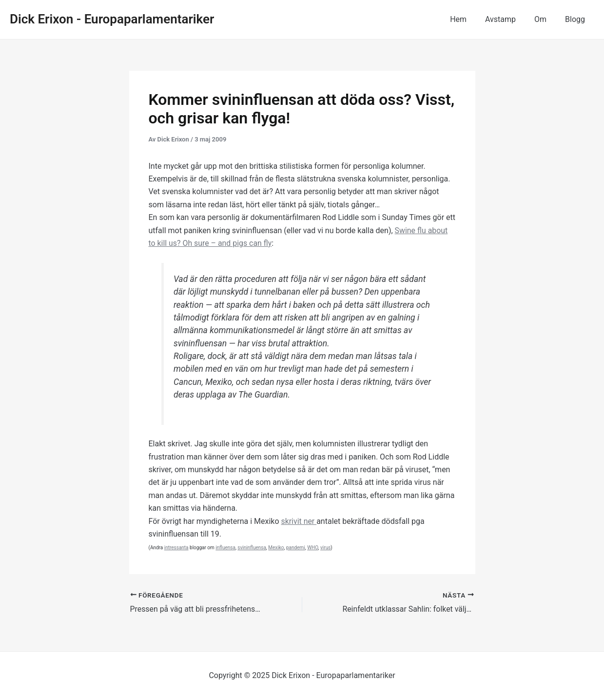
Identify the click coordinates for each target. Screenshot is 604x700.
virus (325, 548)
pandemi (296, 548)
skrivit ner (299, 521)
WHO (312, 548)
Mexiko (276, 548)
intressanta (176, 548)
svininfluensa (252, 548)
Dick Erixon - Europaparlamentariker (112, 19)
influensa (225, 548)
